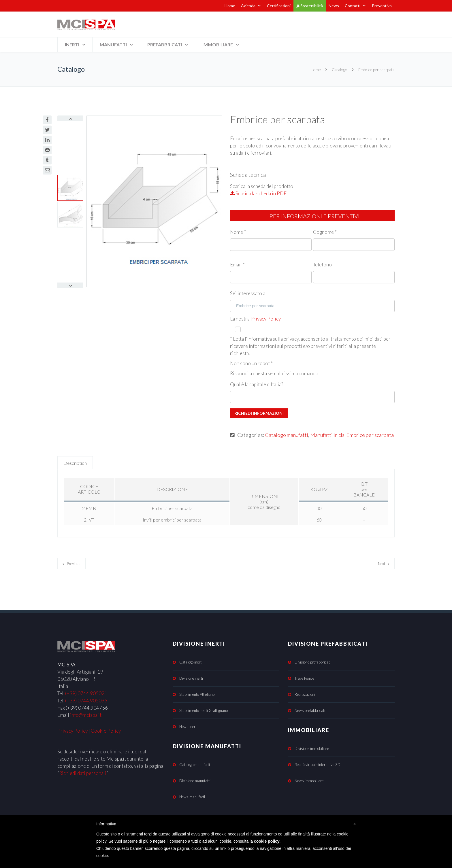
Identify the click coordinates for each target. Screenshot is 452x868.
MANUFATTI (113, 44)
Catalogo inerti (191, 662)
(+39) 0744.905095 (86, 701)
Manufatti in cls (327, 435)
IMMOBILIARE (218, 44)
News (334, 6)
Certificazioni (279, 6)
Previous (74, 564)
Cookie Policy (106, 731)
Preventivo (382, 6)
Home (230, 6)
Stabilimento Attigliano (197, 694)
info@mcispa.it (86, 715)
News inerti (188, 727)
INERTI (72, 44)
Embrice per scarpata (370, 435)
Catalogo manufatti (287, 435)
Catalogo (340, 70)
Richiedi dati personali (83, 773)
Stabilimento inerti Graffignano (204, 710)
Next (382, 564)
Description (75, 463)
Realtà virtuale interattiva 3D (318, 765)
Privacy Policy (266, 319)
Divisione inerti (191, 678)
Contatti (355, 6)
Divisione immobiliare (312, 748)
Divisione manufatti (195, 781)
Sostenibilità (310, 6)
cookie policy (267, 841)
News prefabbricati (310, 710)
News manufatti (192, 797)
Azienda (251, 6)
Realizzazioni (305, 694)
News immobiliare (309, 781)
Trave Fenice (304, 678)
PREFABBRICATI (165, 44)
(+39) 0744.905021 (86, 693)
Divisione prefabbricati (313, 662)
